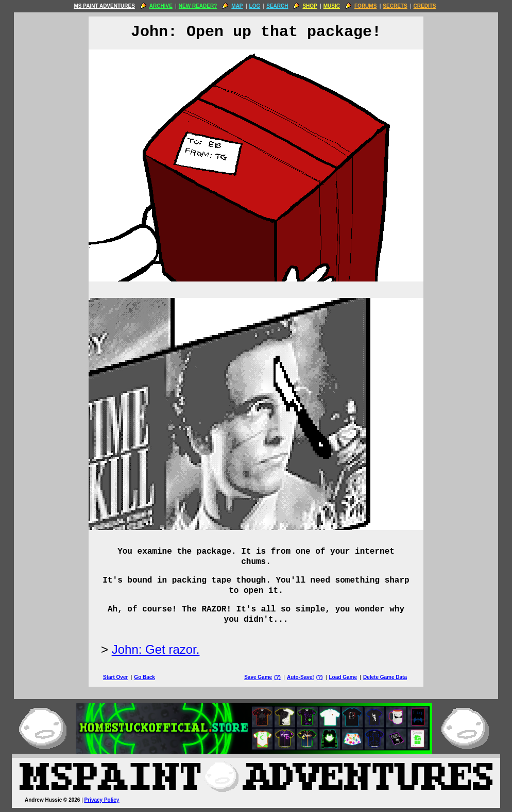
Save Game (258, 677)
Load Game (343, 677)
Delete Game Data (385, 677)
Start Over (115, 677)
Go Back (144, 677)
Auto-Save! (301, 677)
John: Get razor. (156, 649)
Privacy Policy (102, 800)
